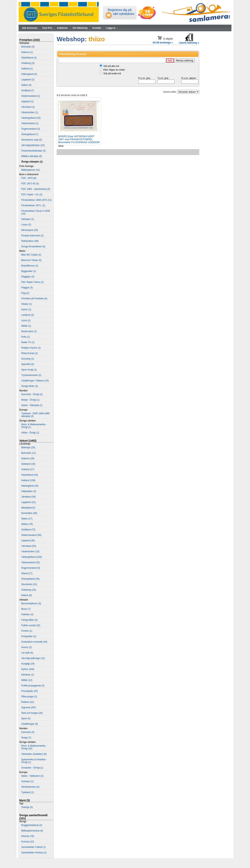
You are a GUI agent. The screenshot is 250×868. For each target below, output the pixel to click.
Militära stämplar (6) (32, 156)
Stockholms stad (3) (32, 140)
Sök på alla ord (111, 66)
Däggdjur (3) (28, 277)
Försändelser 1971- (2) (33, 205)
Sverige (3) (27, 807)
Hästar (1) (26, 304)
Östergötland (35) (30, 579)
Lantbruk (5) (28, 315)
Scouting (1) (28, 359)
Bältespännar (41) (31, 170)
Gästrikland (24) (30, 475)
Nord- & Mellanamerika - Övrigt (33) (34, 747)
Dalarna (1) (27, 52)
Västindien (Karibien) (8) (34, 754)
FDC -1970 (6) (29, 178)
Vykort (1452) (28, 441)
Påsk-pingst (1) (29, 697)
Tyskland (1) (28, 792)
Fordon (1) (27, 631)
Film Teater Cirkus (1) (32, 282)
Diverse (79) (28, 836)
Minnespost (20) (30, 230)
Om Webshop (80, 28)
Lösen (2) (26, 225)
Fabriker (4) (27, 614)
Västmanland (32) (31, 562)
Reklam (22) (28, 702)
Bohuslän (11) (29, 453)
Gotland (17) (28, 469)
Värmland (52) (29, 546)
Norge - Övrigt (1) (30, 400)
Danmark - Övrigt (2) (32, 394)
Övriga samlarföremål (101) (33, 817)
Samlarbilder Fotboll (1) (33, 847)
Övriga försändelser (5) (33, 247)
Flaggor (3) (27, 288)
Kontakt (97, 28)
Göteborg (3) (28, 63)
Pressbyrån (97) (30, 691)
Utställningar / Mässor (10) (35, 381)
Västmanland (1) (30, 123)
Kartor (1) (26, 309)
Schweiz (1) (27, 781)
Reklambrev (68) (30, 241)
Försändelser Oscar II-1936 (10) (36, 212)
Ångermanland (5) (31, 568)
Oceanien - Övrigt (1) (32, 768)
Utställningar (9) (30, 724)
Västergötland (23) (31, 118)
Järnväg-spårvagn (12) (33, 658)
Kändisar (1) (28, 675)
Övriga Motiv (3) (30, 386)
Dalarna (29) (28, 458)
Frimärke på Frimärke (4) (34, 299)
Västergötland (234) (32, 557)
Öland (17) (27, 573)
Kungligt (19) (28, 664)
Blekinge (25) (28, 447)
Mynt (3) (25, 800)
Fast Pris (47, 28)
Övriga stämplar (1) (32, 162)
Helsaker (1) (28, 219)
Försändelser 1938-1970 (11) (36, 200)
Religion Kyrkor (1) (31, 348)
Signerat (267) (29, 707)
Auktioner (62, 28)
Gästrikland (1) (29, 58)
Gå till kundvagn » (163, 43)
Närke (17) (27, 519)
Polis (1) (26, 337)
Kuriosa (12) (28, 842)
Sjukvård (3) (28, 364)
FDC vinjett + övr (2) (32, 195)
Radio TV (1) (28, 342)
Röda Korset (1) (30, 353)
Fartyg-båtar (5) (29, 620)
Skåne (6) (26, 85)
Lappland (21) (29, 502)
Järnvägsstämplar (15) (33, 145)
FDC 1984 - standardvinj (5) (36, 189)
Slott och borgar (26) (32, 713)
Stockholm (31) (29, 584)
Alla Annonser (30, 28)
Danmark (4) (28, 732)
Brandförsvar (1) (30, 266)
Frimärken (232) (29, 40)
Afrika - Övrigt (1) (30, 433)
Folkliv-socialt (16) (31, 625)
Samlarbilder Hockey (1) (34, 853)
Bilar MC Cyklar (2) (31, 255)
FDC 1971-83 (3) (30, 184)
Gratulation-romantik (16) (34, 642)
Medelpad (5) (28, 508)
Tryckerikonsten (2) (31, 375)
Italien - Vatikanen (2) (32, 776)
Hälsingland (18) (30, 486)
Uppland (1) (27, 101)
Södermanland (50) (31, 535)
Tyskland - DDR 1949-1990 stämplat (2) (35, 415)
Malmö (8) (27, 595)
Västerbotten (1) (30, 112)
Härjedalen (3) (29, 491)
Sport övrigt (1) (29, 370)
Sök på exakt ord (112, 74)
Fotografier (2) (29, 636)
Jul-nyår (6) (27, 653)
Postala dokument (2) (32, 236)
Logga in (111, 28)
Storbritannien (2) (30, 787)
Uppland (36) (28, 541)
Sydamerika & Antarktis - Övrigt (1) (34, 761)
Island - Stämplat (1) (32, 405)
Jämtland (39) (28, 497)
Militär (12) (27, 680)
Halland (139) (28, 480)
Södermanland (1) (31, 96)
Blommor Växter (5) (31, 260)
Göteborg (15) (29, 590)
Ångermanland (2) (31, 129)
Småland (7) (28, 91)
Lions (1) (26, 320)
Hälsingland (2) (29, 74)
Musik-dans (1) (29, 331)
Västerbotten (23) (30, 551)
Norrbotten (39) (29, 513)
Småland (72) (28, 530)
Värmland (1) (28, 107)
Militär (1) (26, 326)
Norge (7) (26, 738)
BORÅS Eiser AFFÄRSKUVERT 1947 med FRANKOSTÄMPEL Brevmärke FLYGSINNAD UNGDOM (79, 139)
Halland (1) (27, 69)
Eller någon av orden (114, 70)
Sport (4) (26, 718)
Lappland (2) (28, 80)
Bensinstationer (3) (31, 603)
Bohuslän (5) (28, 47)
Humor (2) (27, 647)
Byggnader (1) (29, 271)
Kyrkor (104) (28, 669)
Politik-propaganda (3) (33, 686)
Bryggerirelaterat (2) (32, 825)
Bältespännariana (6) (32, 831)
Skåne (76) (27, 524)
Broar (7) (26, 609)
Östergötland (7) (30, 134)
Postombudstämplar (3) (33, 151)
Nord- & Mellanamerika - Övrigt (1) (34, 426)
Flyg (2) (25, 293)
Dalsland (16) (28, 464)
